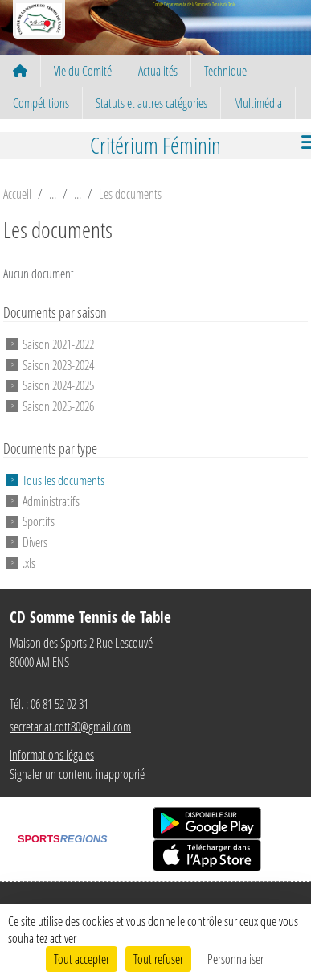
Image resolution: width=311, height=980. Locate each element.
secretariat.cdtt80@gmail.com (70, 726)
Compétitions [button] (41, 103)
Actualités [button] (158, 70)
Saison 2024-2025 (58, 385)
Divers (35, 542)
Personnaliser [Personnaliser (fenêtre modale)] (235, 959)
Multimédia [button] (258, 103)
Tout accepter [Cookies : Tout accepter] (82, 959)
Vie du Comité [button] (83, 70)
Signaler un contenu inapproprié (77, 774)
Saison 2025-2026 (58, 406)
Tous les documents (63, 480)
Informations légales (52, 754)
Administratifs (51, 500)
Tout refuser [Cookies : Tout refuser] (158, 959)
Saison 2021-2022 (58, 344)
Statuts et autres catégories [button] (151, 103)
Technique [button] (225, 70)
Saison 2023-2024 (58, 364)
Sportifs (39, 521)
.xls (29, 563)
